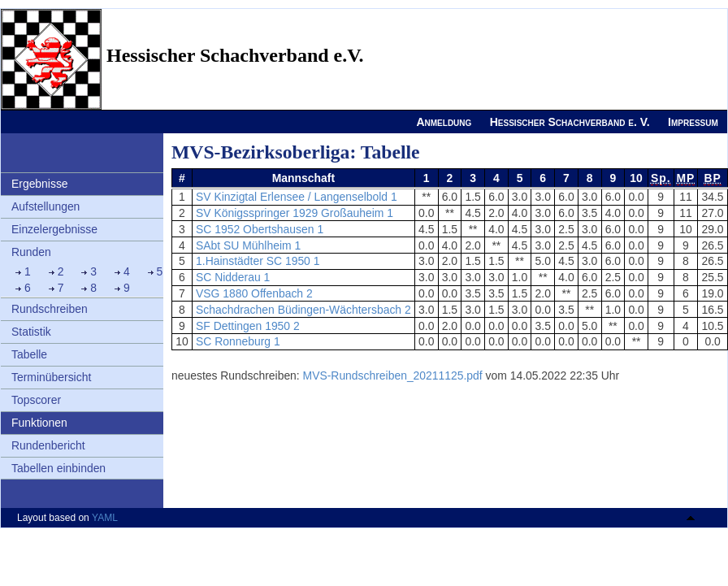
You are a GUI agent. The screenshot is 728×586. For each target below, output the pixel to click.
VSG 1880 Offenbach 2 (254, 293)
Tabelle (29, 354)
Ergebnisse (40, 184)
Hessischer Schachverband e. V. (570, 122)
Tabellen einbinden (58, 468)
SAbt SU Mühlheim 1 (248, 245)
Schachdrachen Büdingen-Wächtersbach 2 (303, 310)
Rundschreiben (50, 309)
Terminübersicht (51, 377)
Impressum (693, 122)
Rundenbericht (48, 445)
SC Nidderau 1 (233, 277)
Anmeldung (444, 122)
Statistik (31, 332)
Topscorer (36, 400)
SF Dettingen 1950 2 (248, 326)
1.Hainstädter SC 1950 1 (258, 261)
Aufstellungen (45, 206)
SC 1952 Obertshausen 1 (260, 229)
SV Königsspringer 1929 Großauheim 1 (295, 213)
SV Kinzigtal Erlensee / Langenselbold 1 (297, 197)
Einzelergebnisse (54, 229)
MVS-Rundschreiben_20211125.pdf (393, 375)
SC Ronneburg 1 (238, 341)
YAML (105, 518)
